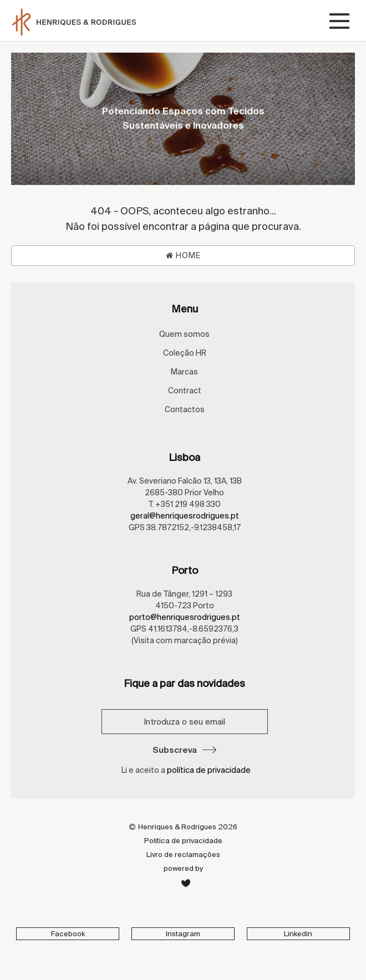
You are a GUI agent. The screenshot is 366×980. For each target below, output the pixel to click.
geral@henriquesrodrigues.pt (185, 516)
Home (183, 255)
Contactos (185, 409)
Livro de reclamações (183, 855)
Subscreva (184, 750)
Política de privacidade (183, 841)
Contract (185, 391)
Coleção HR (185, 353)
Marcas (184, 372)
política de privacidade (209, 770)
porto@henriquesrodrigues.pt (185, 617)
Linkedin (298, 934)
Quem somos (184, 334)
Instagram (183, 934)
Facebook (68, 934)
